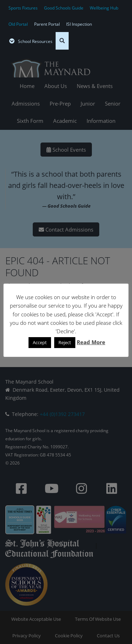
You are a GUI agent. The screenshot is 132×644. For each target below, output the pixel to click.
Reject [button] (65, 342)
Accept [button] (40, 342)
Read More (91, 342)
